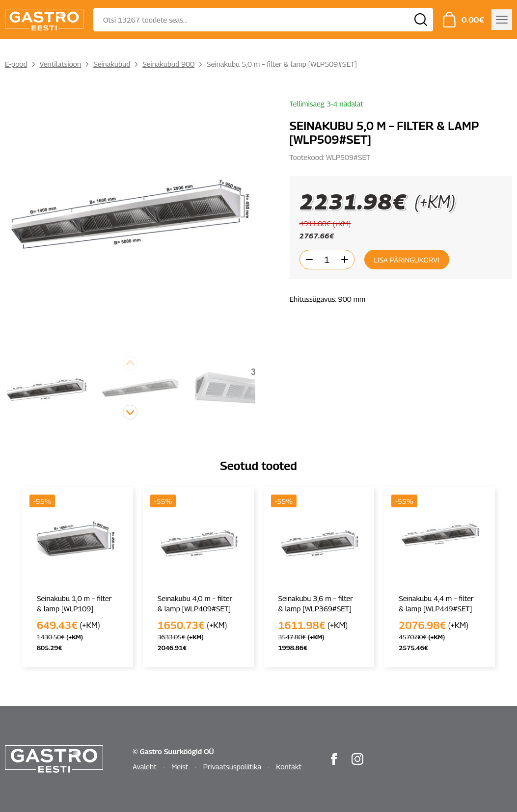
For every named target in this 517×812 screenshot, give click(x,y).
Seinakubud (112, 64)
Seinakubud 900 (168, 64)
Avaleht (145, 766)
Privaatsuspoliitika (232, 766)
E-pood (16, 64)
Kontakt (289, 766)
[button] (130, 412)
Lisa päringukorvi (407, 260)
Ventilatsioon (61, 64)
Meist (180, 766)
